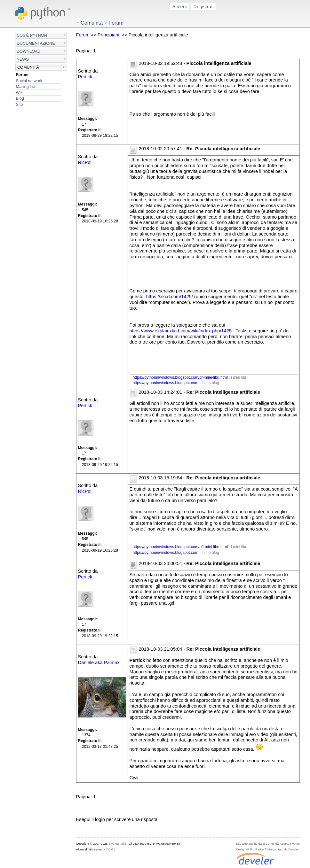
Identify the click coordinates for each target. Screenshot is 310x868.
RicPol (85, 162)
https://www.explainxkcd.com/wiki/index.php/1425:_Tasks (189, 331)
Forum (22, 75)
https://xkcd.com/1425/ (170, 297)
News (23, 59)
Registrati (204, 7)
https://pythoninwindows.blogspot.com (166, 383)
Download (29, 51)
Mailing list (25, 86)
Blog (20, 98)
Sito (19, 104)
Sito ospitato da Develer (283, 849)
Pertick (85, 77)
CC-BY (111, 849)
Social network (29, 81)
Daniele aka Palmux (99, 663)
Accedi (180, 7)
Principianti (109, 35)
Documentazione (36, 43)
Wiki (20, 93)
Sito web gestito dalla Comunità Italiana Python (268, 844)
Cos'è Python (32, 35)
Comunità (28, 67)
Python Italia (118, 844)
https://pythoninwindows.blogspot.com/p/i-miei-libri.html (180, 377)
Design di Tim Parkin (250, 849)
